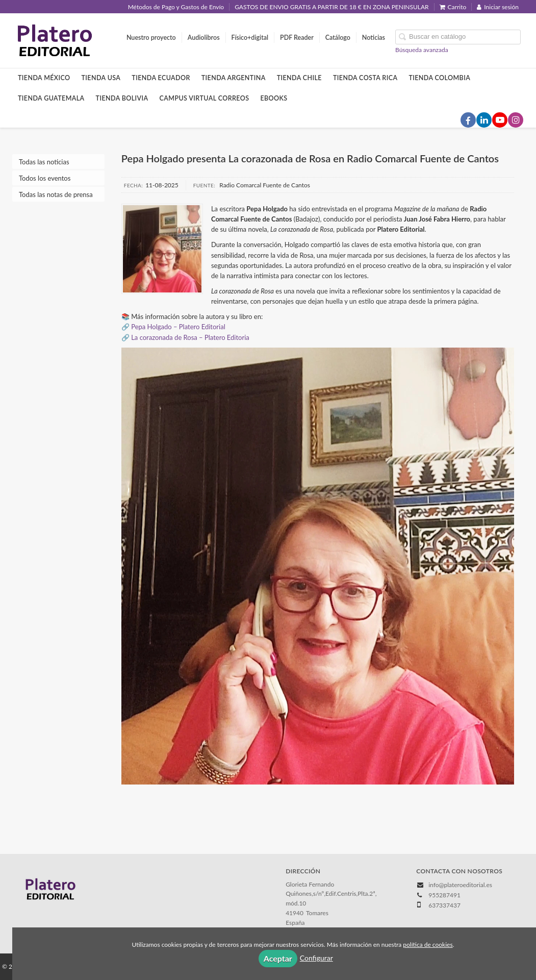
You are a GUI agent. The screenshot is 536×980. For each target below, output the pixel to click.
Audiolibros (204, 38)
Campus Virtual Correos (205, 98)
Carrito (453, 7)
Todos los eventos (45, 178)
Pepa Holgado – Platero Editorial (178, 327)
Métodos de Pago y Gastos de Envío (176, 7)
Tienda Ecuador (161, 78)
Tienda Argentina (234, 78)
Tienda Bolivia (122, 98)
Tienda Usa (101, 78)
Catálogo (338, 38)
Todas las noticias (44, 162)
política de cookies (428, 945)
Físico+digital (250, 38)
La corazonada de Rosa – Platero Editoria (190, 337)
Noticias (374, 38)
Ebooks (274, 98)
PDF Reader (297, 38)
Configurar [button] (316, 958)
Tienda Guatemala (51, 98)
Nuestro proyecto (151, 38)
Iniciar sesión (498, 7)
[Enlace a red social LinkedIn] (484, 120)
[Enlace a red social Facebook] (468, 120)
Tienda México (44, 78)
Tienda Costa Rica (365, 78)
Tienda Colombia (439, 78)
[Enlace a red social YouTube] (500, 120)
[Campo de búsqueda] (458, 37)
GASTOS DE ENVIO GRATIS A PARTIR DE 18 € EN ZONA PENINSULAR (331, 7)
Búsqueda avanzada (422, 50)
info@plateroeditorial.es (460, 885)
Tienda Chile (299, 78)
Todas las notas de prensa (56, 194)
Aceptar (278, 958)
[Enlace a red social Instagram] (516, 120)
